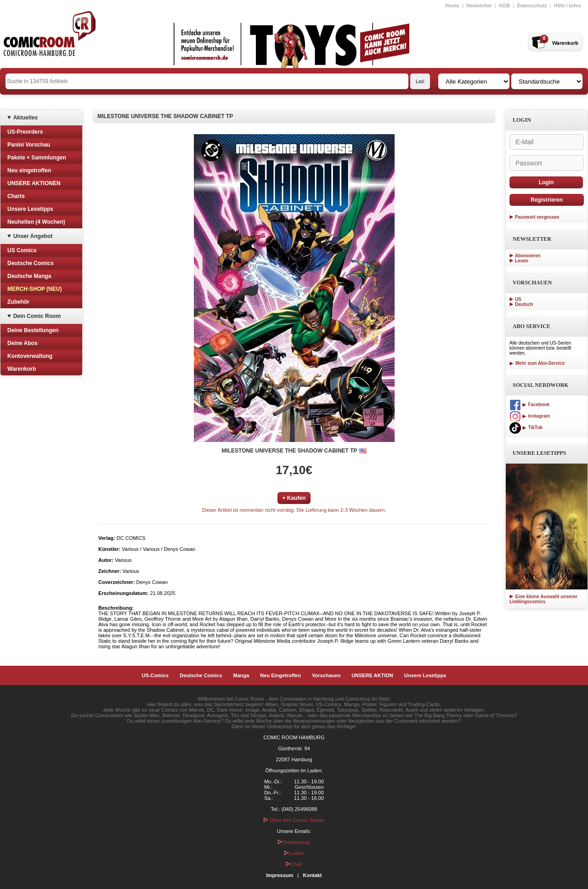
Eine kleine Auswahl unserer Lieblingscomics (543, 599)
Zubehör (18, 302)
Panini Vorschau (29, 145)
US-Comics (155, 675)
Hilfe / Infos (568, 6)
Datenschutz (532, 6)
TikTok (526, 428)
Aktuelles (25, 118)
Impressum (280, 875)
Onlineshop (294, 842)
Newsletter (479, 6)
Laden (294, 853)
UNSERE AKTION (372, 675)
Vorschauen (326, 675)
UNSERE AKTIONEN (34, 183)
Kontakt (312, 875)
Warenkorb (22, 369)
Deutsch (524, 304)
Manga (241, 675)
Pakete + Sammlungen (37, 158)
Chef (294, 864)
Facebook (529, 405)
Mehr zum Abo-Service (537, 363)
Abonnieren (528, 256)
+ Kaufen (294, 498)
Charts (16, 196)
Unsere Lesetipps (30, 209)
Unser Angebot (33, 236)
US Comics (22, 250)
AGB (504, 6)
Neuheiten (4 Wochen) (36, 222)
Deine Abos (23, 343)
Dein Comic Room (37, 316)
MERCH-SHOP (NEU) (34, 289)
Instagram (530, 416)
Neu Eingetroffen (280, 675)
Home (452, 6)
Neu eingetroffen (29, 170)
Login (546, 182)
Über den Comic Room (294, 820)
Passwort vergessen (537, 217)
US (518, 299)
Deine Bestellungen (33, 330)
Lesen (522, 261)
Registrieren (547, 200)
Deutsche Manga (29, 276)
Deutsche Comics (31, 263)
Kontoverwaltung (30, 356)
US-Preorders (25, 132)
